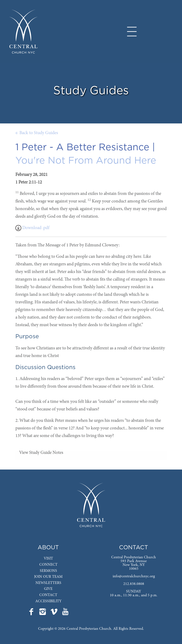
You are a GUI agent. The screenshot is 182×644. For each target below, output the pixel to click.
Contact (48, 595)
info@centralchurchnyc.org (134, 576)
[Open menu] (132, 32)
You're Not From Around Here (86, 161)
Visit (48, 559)
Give (48, 589)
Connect (48, 565)
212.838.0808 (134, 584)
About (48, 548)
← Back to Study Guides (37, 133)
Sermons (48, 571)
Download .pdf (32, 228)
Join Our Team (48, 577)
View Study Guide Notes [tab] (41, 453)
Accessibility (48, 601)
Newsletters (48, 583)
